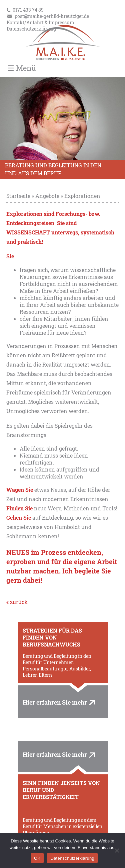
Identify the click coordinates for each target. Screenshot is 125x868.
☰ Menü (22, 68)
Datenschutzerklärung (31, 29)
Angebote (47, 196)
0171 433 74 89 (28, 10)
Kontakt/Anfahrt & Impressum (40, 22)
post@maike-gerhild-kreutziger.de (52, 16)
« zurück (17, 602)
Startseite (18, 196)
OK (37, 858)
